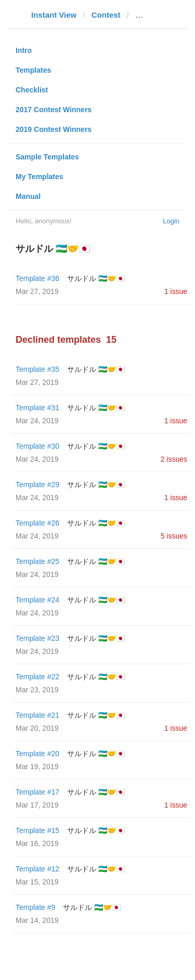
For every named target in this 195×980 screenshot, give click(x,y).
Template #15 (37, 830)
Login (171, 221)
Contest (106, 15)
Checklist (32, 90)
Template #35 (37, 369)
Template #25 (37, 561)
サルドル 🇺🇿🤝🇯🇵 (96, 278)
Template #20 (37, 754)
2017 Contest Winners (54, 110)
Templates (33, 70)
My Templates (40, 177)
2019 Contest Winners (54, 129)
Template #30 (37, 446)
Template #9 (35, 907)
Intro (24, 50)
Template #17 (37, 792)
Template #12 (37, 869)
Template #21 (37, 715)
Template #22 (37, 677)
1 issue (176, 291)
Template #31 (37, 408)
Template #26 (37, 523)
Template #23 (37, 638)
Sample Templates (47, 157)
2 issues (174, 459)
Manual (28, 196)
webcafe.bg (157, 15)
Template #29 (37, 485)
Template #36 (37, 278)
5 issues (174, 536)
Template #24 (37, 600)
